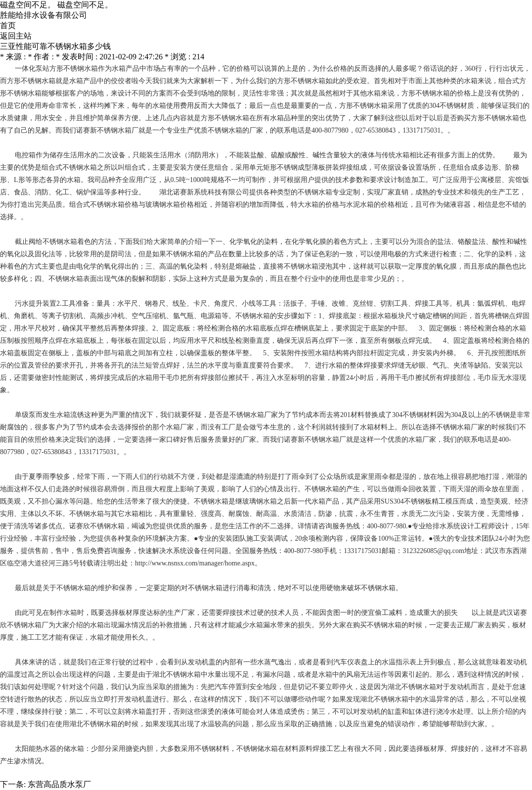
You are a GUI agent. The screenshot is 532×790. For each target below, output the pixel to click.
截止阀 (25, 242)
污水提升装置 (36, 303)
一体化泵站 (32, 69)
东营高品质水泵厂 (59, 784)
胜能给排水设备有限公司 (44, 15)
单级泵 (25, 415)
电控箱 (25, 155)
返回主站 (16, 36)
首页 (8, 25)
